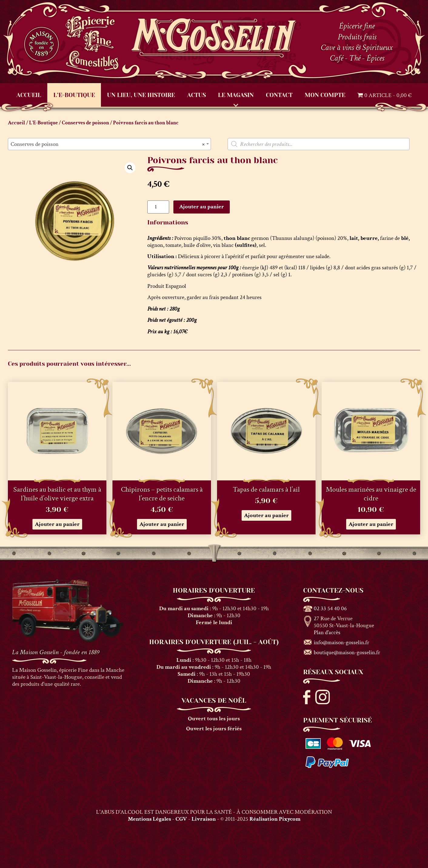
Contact (279, 95)
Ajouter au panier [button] (57, 524)
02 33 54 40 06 (330, 609)
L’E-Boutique (74, 95)
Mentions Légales (149, 819)
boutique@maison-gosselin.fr (347, 653)
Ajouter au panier (202, 207)
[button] (130, 168)
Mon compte (325, 95)
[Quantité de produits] (158, 207)
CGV (181, 819)
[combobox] (109, 144)
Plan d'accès (327, 632)
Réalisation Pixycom (275, 819)
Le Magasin (236, 95)
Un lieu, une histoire (141, 95)
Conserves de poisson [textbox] (108, 144)
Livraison (204, 819)
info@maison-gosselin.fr (341, 643)
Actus (196, 95)
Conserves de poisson (85, 123)
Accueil (29, 95)
